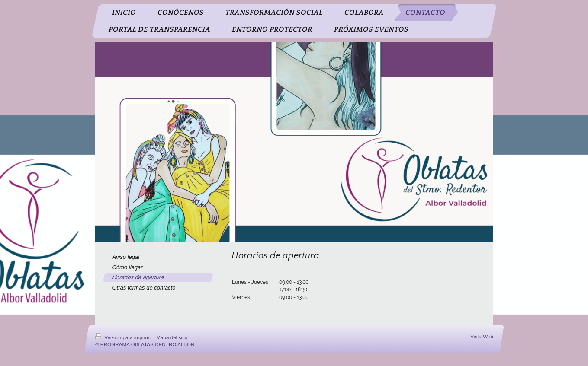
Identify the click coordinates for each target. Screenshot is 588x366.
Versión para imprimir (124, 337)
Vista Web (482, 336)
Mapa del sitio (172, 337)
